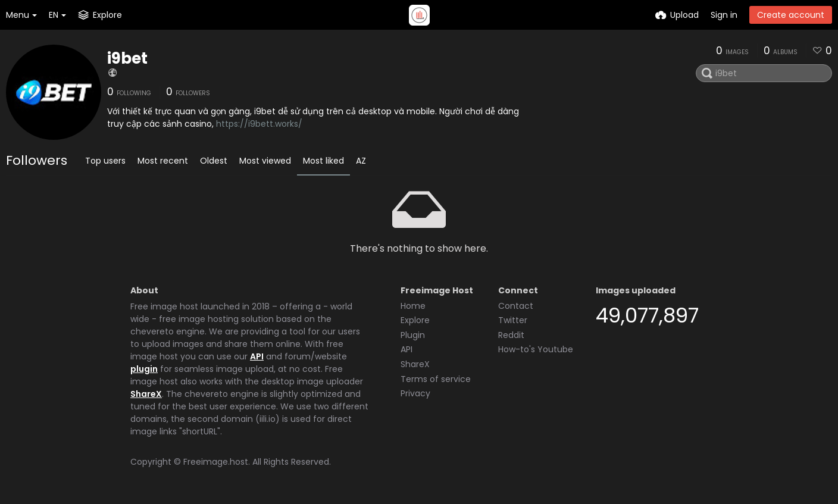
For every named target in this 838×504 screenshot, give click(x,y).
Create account (791, 15)
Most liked (323, 161)
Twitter (513, 320)
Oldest (214, 161)
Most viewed (265, 161)
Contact (516, 306)
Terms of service (436, 379)
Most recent (163, 161)
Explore (415, 320)
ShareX (146, 394)
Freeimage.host (216, 462)
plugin (144, 369)
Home (413, 306)
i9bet (127, 58)
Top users (105, 161)
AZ (361, 161)
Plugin (413, 335)
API (257, 356)
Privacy (415, 393)
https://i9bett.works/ (259, 124)
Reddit (511, 335)
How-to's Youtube (536, 349)
